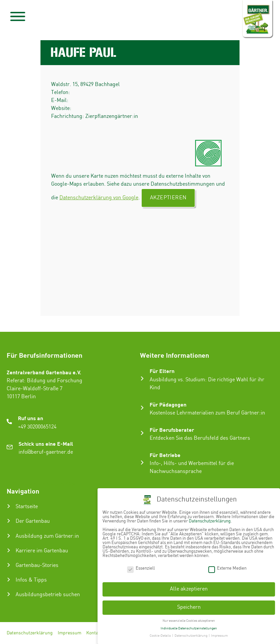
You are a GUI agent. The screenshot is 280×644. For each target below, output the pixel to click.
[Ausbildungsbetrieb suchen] (9, 594)
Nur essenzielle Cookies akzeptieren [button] (189, 620)
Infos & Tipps (31, 580)
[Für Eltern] (142, 378)
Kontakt (94, 633)
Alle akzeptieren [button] (189, 589)
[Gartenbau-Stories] (9, 565)
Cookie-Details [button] (161, 635)
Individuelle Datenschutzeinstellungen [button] (189, 628)
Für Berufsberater (172, 430)
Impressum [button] (219, 635)
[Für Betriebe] (142, 462)
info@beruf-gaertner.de (46, 452)
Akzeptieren (168, 198)
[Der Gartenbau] (9, 521)
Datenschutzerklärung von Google (99, 198)
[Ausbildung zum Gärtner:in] (9, 536)
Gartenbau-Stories (37, 565)
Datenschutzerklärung (30, 633)
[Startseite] (9, 506)
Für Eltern (162, 371)
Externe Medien (227, 568)
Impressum (70, 633)
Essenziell (141, 568)
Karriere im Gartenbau (42, 551)
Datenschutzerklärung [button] (191, 635)
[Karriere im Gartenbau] (9, 550)
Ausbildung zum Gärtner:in (47, 536)
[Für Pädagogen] (142, 408)
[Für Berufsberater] (142, 433)
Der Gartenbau (33, 521)
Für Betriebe (165, 455)
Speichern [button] (189, 607)
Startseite (27, 507)
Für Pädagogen (168, 404)
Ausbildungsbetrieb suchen (48, 595)
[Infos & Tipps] (9, 580)
